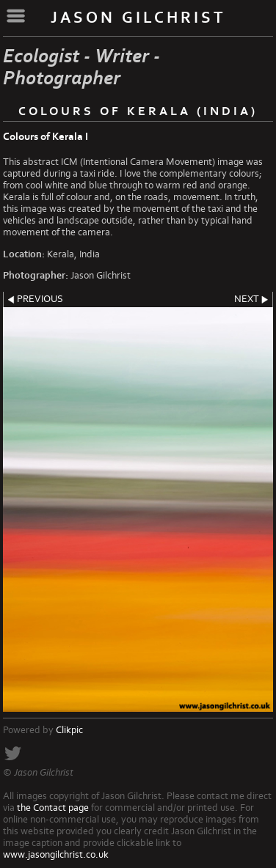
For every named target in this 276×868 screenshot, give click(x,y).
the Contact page (53, 808)
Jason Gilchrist (138, 18)
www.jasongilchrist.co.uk (56, 855)
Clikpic (69, 730)
